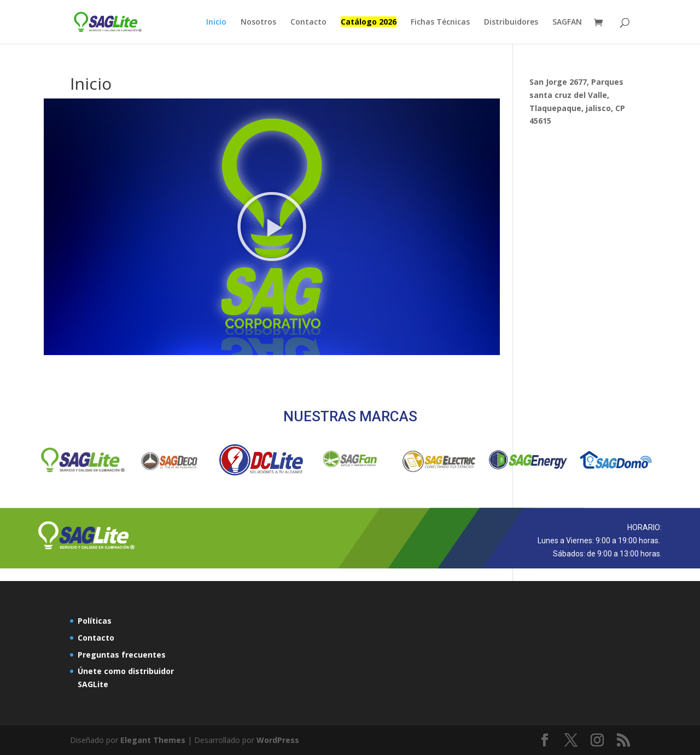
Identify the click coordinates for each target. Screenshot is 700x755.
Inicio (216, 22)
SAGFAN (567, 22)
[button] (272, 226)
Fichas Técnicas (440, 22)
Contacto (308, 22)
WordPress (278, 740)
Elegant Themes (153, 740)
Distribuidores (511, 22)
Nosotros (258, 22)
